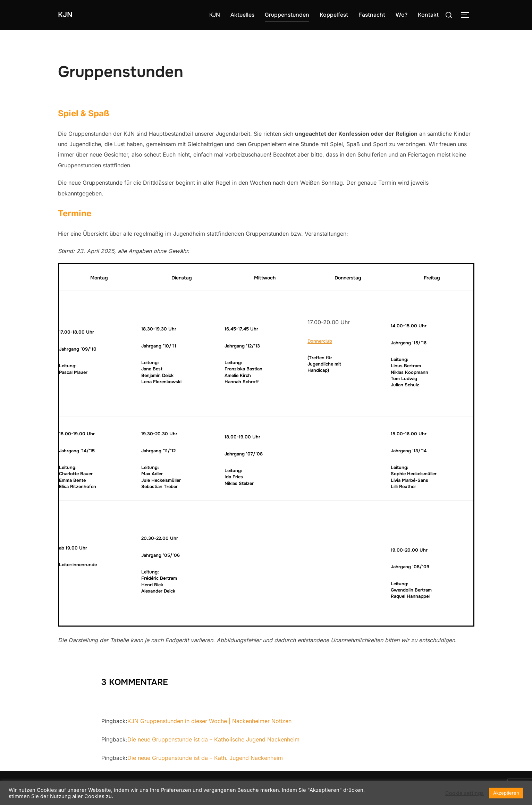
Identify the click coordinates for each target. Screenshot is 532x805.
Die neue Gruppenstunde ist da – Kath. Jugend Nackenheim (205, 758)
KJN (67, 15)
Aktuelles (242, 15)
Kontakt (428, 15)
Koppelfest (334, 15)
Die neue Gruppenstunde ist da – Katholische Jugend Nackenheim (213, 739)
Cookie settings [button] (465, 793)
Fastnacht (372, 15)
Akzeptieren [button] (506, 793)
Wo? (402, 15)
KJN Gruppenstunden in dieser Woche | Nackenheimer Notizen (209, 721)
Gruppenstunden (287, 15)
